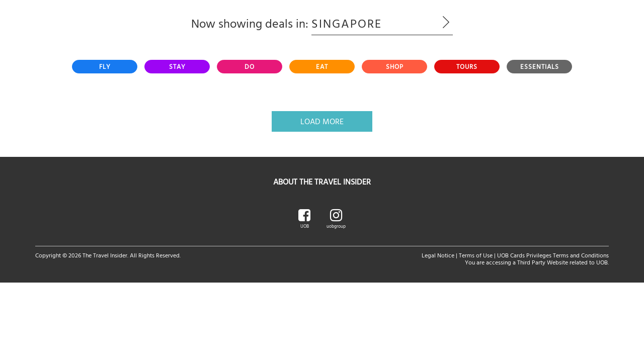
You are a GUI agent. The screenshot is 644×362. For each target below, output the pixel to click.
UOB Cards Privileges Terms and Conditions (553, 255)
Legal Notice (438, 255)
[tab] (105, 67)
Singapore (382, 23)
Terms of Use (476, 255)
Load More (322, 121)
